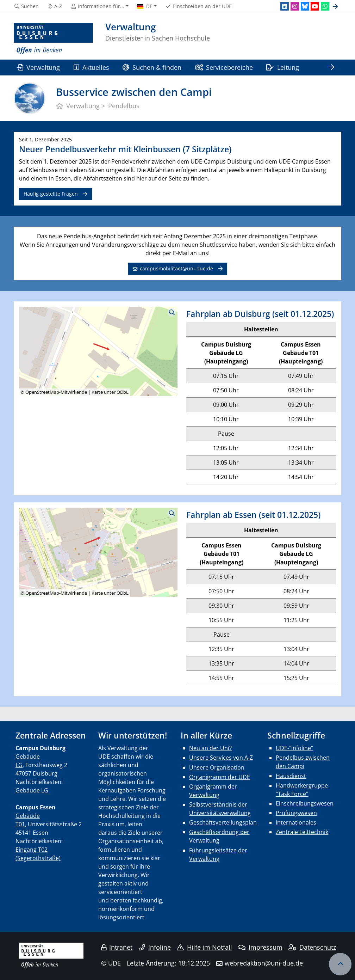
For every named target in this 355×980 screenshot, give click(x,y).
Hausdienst (291, 776)
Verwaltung (38, 67)
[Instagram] (295, 6)
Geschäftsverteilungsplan (223, 822)
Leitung (282, 67)
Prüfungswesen (296, 813)
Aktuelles (91, 67)
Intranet (117, 947)
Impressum (260, 947)
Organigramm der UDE (220, 777)
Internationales (296, 822)
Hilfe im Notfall (204, 947)
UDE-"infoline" (294, 748)
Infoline (155, 947)
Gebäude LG (32, 790)
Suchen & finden (152, 67)
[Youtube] (315, 6)
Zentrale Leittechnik (302, 832)
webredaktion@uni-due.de (264, 963)
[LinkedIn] (285, 6)
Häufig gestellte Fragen (51, 194)
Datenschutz (312, 947)
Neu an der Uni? (210, 748)
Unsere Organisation (217, 767)
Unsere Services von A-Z (221, 758)
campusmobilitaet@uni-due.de (176, 268)
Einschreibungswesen (305, 803)
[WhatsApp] (325, 6)
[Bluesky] (305, 6)
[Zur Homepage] (53, 39)
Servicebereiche (224, 67)
